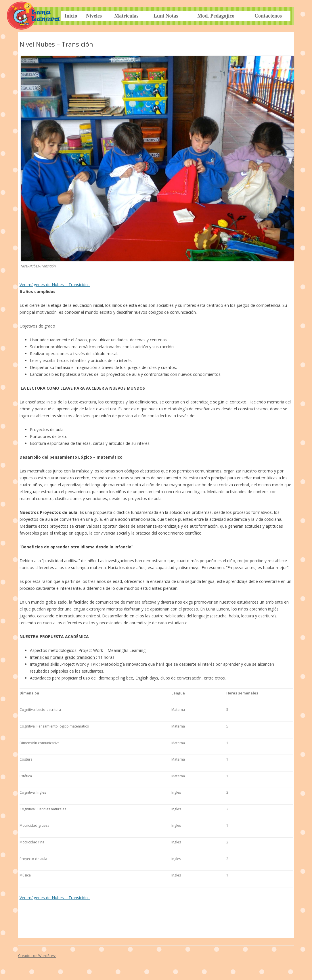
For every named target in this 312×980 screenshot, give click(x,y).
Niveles (94, 16)
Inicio (71, 16)
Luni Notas (166, 16)
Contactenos (268, 16)
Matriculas (126, 16)
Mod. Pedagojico (216, 16)
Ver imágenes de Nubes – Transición (55, 285)
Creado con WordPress (37, 956)
